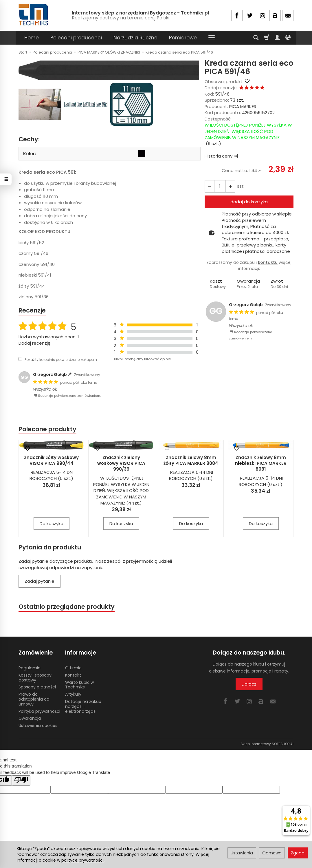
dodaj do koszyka (249, 202)
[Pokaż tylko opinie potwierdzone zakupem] (20, 359)
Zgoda (298, 853)
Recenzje (32, 310)
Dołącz (249, 684)
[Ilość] (220, 186)
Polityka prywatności (39, 711)
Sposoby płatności (37, 687)
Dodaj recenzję (34, 343)
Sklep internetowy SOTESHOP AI (267, 744)
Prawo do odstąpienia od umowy (34, 699)
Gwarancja (30, 718)
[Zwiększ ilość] (210, 186)
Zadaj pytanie (40, 581)
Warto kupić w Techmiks (79, 685)
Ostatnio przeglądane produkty (67, 607)
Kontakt (73, 675)
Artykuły (73, 694)
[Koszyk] (267, 38)
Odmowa (272, 853)
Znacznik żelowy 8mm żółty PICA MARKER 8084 (191, 460)
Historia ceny (221, 156)
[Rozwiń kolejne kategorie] (212, 38)
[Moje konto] (277, 38)
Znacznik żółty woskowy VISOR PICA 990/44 (51, 460)
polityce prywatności (82, 860)
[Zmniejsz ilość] (230, 186)
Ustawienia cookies (38, 726)
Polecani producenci (76, 38)
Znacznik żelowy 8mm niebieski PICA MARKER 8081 (261, 463)
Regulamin (30, 668)
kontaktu (268, 262)
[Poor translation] (21, 780)
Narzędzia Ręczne (135, 38)
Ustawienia (242, 853)
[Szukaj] (256, 38)
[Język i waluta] (288, 38)
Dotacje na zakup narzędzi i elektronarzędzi (83, 706)
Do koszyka (52, 523)
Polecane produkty (47, 429)
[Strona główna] (34, 15)
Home (32, 38)
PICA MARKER (243, 106)
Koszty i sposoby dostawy (35, 678)
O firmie (73, 668)
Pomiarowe (183, 38)
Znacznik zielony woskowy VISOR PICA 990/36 (121, 463)
